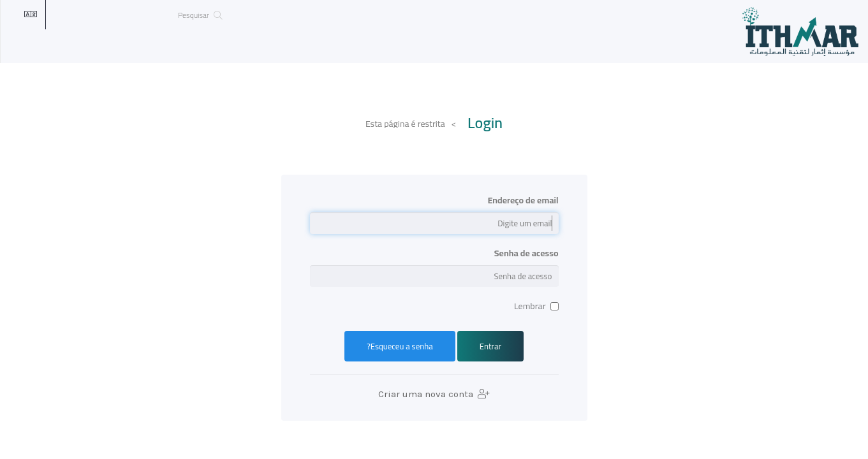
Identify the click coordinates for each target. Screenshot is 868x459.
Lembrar (536, 306)
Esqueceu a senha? (400, 346)
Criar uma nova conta (434, 394)
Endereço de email (523, 200)
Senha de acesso (526, 253)
